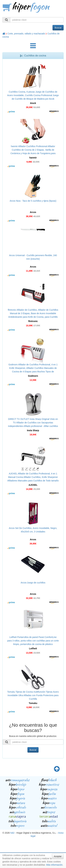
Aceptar (58, 856)
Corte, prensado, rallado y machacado (26, 34)
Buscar (58, 28)
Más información (54, 865)
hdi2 (12, 833)
